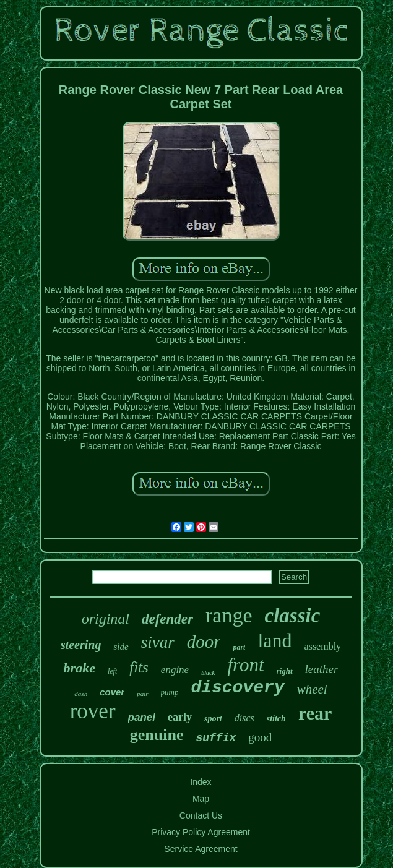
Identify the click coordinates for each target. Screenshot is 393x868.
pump (170, 692)
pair (142, 694)
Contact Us (201, 815)
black (208, 673)
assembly (323, 646)
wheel (312, 689)
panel (142, 717)
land (274, 640)
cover (112, 692)
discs (244, 718)
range (229, 615)
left (112, 671)
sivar (158, 642)
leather (322, 669)
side (121, 647)
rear (315, 713)
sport (213, 719)
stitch (276, 719)
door (204, 642)
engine (175, 670)
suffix (216, 738)
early (180, 717)
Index (201, 782)
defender (167, 619)
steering (81, 645)
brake (80, 668)
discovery (237, 688)
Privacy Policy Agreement (201, 832)
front (245, 665)
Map (201, 799)
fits (139, 667)
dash (81, 694)
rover (93, 711)
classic (293, 616)
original (106, 619)
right (285, 671)
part (239, 647)
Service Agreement (201, 849)
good (260, 737)
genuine (157, 735)
